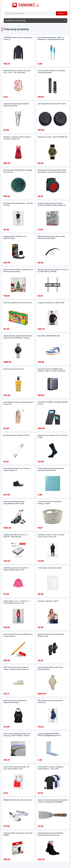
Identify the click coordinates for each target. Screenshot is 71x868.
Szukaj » (62, 13)
